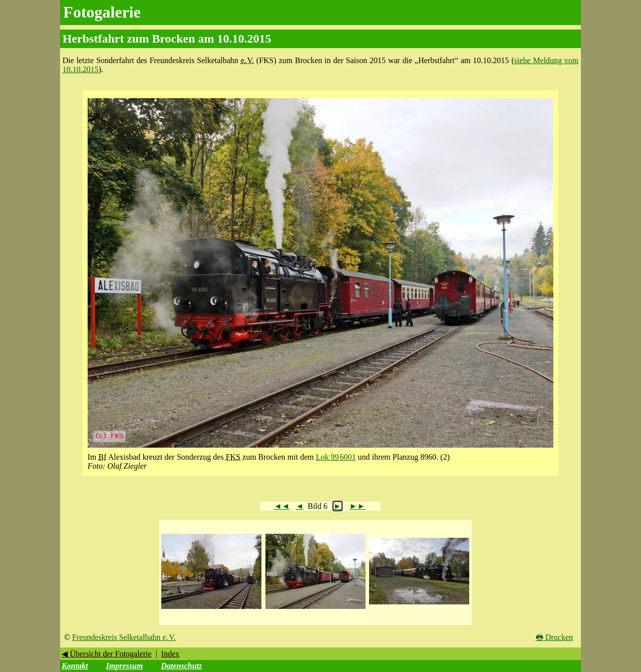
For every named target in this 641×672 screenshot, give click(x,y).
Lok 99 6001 (336, 457)
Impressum (125, 666)
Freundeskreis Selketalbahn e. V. (124, 637)
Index (170, 654)
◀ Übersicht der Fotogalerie (107, 654)
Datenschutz (181, 666)
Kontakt (75, 666)
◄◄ (282, 506)
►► (358, 506)
